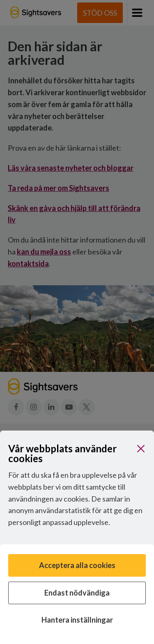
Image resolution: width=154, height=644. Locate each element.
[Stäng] (141, 449)
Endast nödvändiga (77, 593)
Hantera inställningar (77, 620)
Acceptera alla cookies (77, 565)
